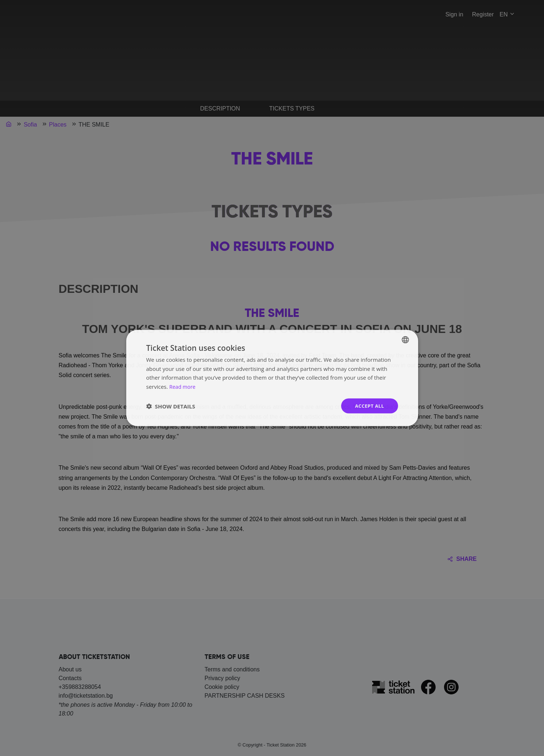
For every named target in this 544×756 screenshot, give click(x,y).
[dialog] (272, 378)
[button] (171, 406)
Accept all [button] (368, 406)
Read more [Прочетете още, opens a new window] (183, 386)
